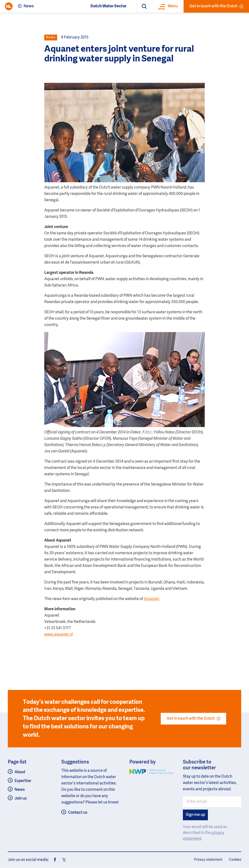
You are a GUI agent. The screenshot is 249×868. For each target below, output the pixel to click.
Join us (21, 799)
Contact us (78, 813)
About (20, 772)
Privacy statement (208, 860)
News (29, 6)
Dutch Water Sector (108, 6)
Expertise (23, 781)
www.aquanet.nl (58, 635)
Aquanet (151, 599)
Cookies (235, 860)
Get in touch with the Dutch (216, 6)
